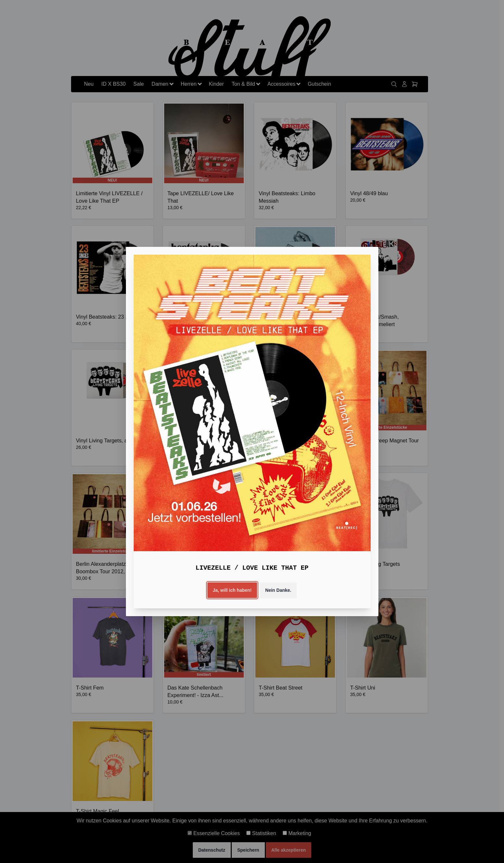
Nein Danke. (278, 590)
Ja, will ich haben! (232, 590)
